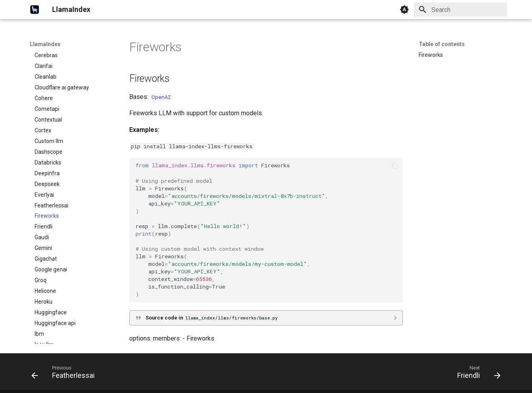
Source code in (212, 318)
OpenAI (161, 97)
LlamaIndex (45, 44)
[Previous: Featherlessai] (66, 374)
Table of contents (442, 44)
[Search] (460, 10)
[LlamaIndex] (35, 10)
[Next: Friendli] (476, 374)
